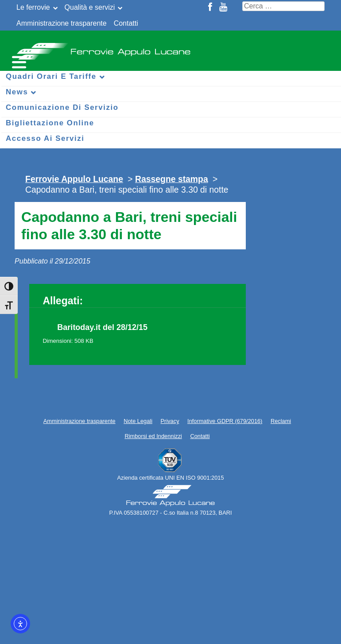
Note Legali (138, 421)
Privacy (170, 421)
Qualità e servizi (90, 7)
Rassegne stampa (172, 179)
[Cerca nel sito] (283, 6)
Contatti (126, 23)
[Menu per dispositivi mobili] (18, 61)
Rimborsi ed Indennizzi (153, 436)
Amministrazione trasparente (62, 23)
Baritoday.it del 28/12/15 (102, 327)
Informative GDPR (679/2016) (225, 421)
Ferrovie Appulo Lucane (170, 49)
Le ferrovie (33, 7)
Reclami (281, 421)
